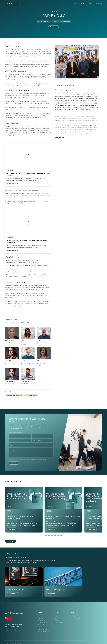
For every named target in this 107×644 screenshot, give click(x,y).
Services (82, 4)
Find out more (12, 594)
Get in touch (54, 27)
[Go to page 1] (50, 535)
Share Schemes (42, 620)
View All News (11, 541)
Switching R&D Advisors (43, 21)
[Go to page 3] (53, 535)
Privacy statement (76, 616)
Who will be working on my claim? (77, 90)
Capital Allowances (43, 623)
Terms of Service (41, 459)
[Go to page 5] (56, 535)
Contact (89, 4)
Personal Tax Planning (43, 631)
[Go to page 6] (57, 535)
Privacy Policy (33, 459)
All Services (53, 12)
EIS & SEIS (41, 618)
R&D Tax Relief (42, 627)
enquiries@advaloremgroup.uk (12, 630)
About (76, 4)
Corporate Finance (43, 625)
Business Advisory (42, 629)
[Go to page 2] (51, 535)
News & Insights (98, 4)
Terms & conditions (76, 618)
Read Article (12, 529)
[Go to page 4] (54, 535)
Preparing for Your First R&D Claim (61, 21)
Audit (39, 616)
